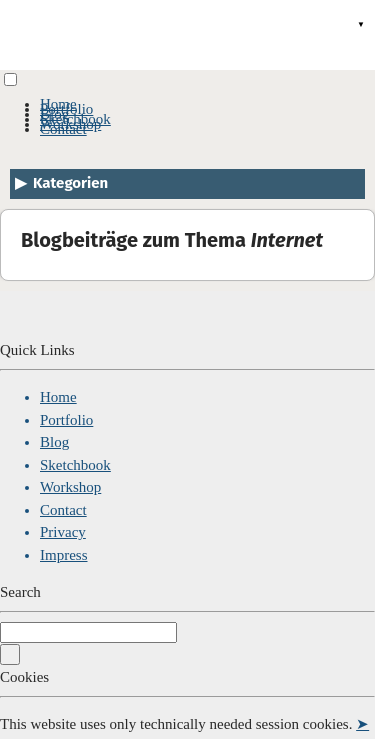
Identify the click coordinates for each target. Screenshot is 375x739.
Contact (63, 129)
